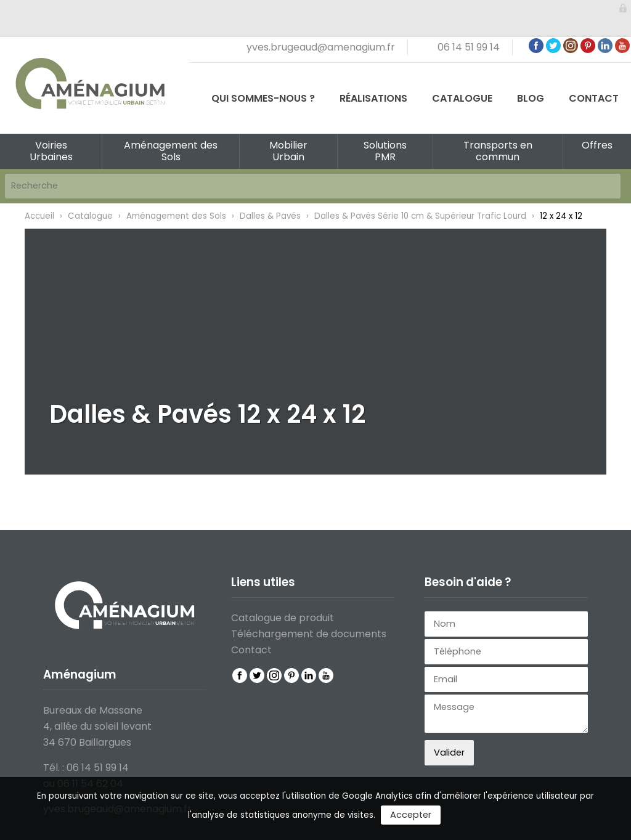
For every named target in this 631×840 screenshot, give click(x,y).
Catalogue (462, 98)
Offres (597, 145)
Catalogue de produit (283, 618)
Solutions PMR (385, 151)
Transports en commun (498, 151)
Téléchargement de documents (309, 634)
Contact (594, 98)
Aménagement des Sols (171, 151)
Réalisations (373, 98)
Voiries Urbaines (51, 151)
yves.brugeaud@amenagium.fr (321, 47)
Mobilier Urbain (288, 151)
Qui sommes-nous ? (263, 98)
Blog (531, 98)
